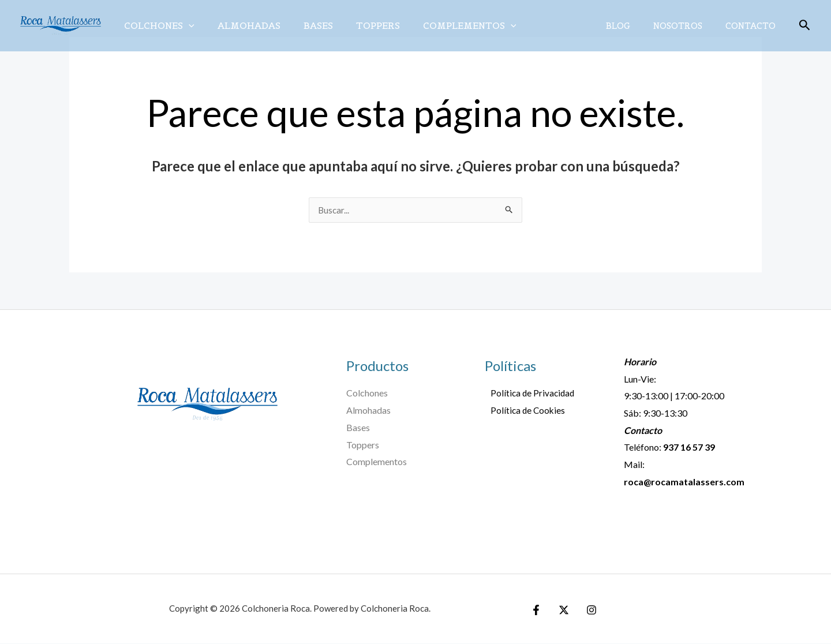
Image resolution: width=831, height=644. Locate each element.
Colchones (157, 25)
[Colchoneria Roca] (61, 25)
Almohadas (242, 25)
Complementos (449, 25)
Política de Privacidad (528, 393)
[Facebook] (536, 611)
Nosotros (686, 26)
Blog (632, 26)
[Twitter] (561, 611)
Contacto (753, 26)
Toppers (362, 25)
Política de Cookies (523, 411)
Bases (307, 25)
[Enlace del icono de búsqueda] (805, 26)
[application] (186, 25)
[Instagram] (586, 611)
